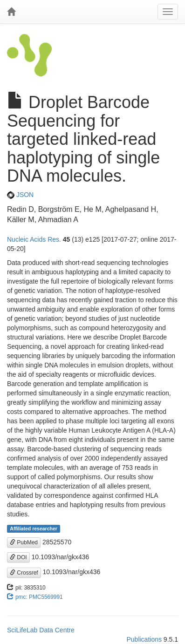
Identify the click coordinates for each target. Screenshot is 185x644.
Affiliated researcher (34, 529)
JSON (20, 195)
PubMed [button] (24, 542)
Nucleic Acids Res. (34, 239)
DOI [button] (18, 557)
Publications (144, 639)
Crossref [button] (24, 573)
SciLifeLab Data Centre (41, 630)
